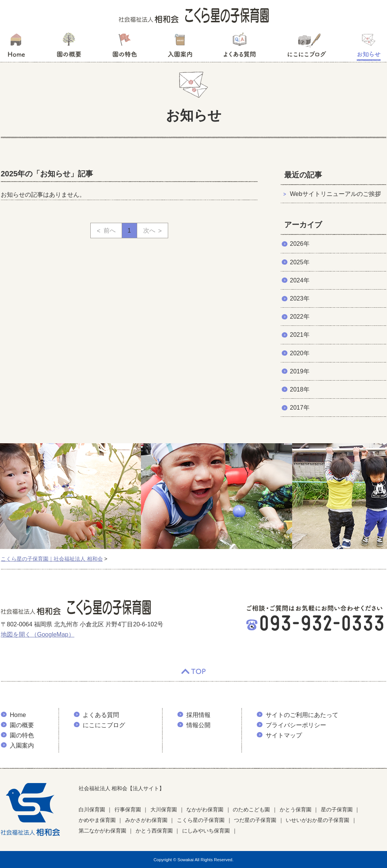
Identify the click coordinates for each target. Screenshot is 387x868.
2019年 (300, 371)
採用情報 (198, 715)
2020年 (300, 353)
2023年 (300, 298)
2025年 (300, 262)
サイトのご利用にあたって (302, 715)
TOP (193, 672)
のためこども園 (251, 809)
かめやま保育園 (97, 820)
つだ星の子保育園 (255, 820)
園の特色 (125, 47)
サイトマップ (284, 735)
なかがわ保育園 (205, 809)
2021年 (300, 335)
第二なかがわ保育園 (102, 831)
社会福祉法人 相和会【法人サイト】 (122, 788)
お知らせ (369, 47)
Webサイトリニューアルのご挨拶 (335, 194)
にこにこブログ (307, 47)
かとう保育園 (296, 809)
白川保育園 (92, 809)
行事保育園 (128, 809)
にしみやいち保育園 (206, 831)
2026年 (300, 244)
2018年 (300, 389)
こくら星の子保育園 (201, 820)
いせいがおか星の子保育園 (317, 820)
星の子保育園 (337, 809)
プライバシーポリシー (296, 725)
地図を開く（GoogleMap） (38, 634)
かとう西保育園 (154, 831)
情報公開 (198, 725)
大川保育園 (164, 809)
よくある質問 (240, 47)
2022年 (300, 317)
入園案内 (180, 47)
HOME (16, 47)
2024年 (300, 280)
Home (18, 715)
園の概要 (69, 47)
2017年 (300, 408)
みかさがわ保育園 (146, 820)
